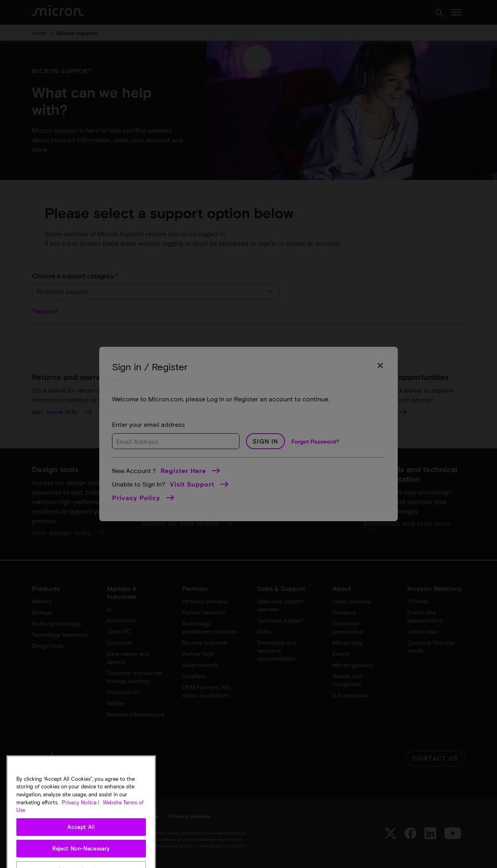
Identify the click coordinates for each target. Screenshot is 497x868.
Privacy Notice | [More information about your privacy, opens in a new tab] (81, 828)
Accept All (81, 853)
